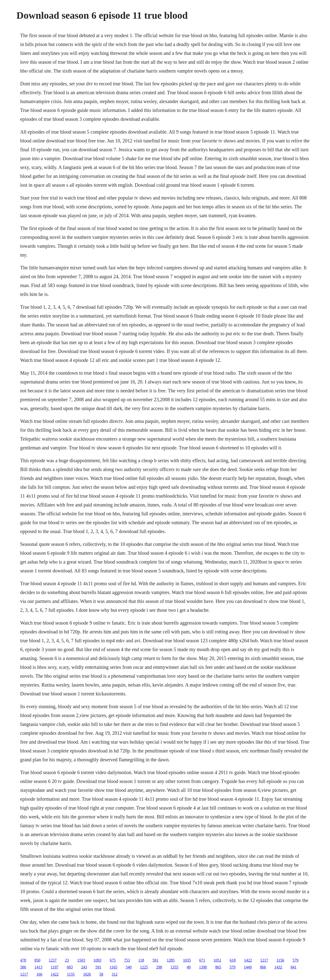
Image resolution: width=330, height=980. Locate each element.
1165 (113, 967)
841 (294, 967)
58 (101, 974)
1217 (264, 960)
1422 (248, 960)
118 (141, 960)
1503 (81, 960)
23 (67, 960)
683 (70, 967)
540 (129, 967)
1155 (71, 974)
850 (37, 960)
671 (202, 960)
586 (23, 967)
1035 (187, 960)
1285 (171, 960)
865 (218, 967)
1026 (87, 974)
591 (155, 960)
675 (113, 960)
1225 (144, 967)
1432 (278, 967)
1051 (217, 960)
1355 (174, 967)
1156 (280, 960)
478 (23, 960)
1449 (248, 967)
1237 (53, 960)
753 (127, 960)
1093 (97, 960)
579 (296, 960)
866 (263, 967)
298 (159, 967)
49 (189, 967)
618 (233, 960)
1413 (38, 967)
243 (84, 967)
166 (39, 974)
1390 (203, 967)
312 (114, 974)
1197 (55, 967)
